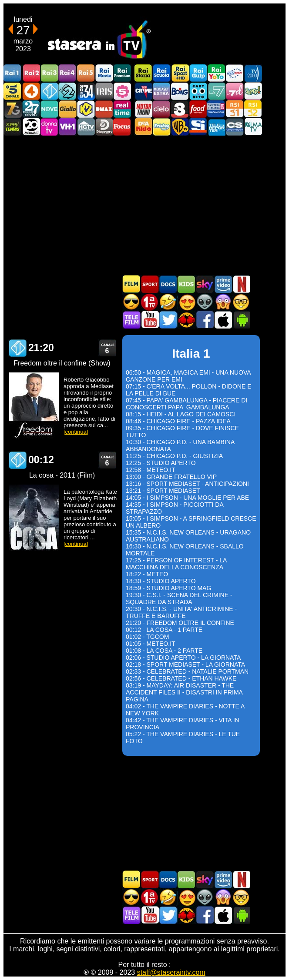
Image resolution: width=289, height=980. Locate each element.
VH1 (67, 127)
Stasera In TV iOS (223, 320)
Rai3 (49, 73)
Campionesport (235, 127)
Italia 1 (49, 91)
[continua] (76, 432)
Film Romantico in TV (186, 302)
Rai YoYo (216, 73)
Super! (253, 91)
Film (131, 284)
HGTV (86, 127)
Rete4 (31, 91)
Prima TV (150, 302)
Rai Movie (104, 73)
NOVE (49, 109)
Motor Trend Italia (143, 109)
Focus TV (122, 127)
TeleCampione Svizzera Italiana (216, 109)
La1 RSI (235, 109)
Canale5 (13, 91)
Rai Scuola (161, 73)
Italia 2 (67, 91)
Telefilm (131, 320)
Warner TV (180, 127)
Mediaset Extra (161, 91)
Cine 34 (86, 91)
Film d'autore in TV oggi (241, 302)
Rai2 (31, 73)
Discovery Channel (104, 127)
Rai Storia (143, 73)
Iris (104, 91)
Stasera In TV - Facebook (205, 320)
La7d (235, 91)
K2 (86, 109)
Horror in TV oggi (223, 302)
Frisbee (161, 127)
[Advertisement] (144, 205)
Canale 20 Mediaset (31, 127)
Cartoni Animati (186, 284)
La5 (122, 91)
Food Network (198, 109)
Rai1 (13, 73)
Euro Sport (235, 73)
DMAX (104, 109)
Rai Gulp (198, 73)
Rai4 (67, 73)
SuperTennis (13, 127)
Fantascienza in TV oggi (205, 302)
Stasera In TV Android (241, 320)
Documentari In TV (168, 284)
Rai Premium (122, 73)
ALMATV (253, 127)
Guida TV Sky (205, 284)
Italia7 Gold (13, 109)
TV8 (180, 109)
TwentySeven (31, 109)
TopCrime (143, 91)
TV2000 (253, 73)
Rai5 (86, 73)
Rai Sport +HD (180, 73)
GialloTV (67, 109)
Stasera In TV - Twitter (168, 320)
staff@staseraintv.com (171, 972)
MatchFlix (186, 320)
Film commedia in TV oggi (168, 302)
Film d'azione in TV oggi (131, 302)
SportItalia (198, 127)
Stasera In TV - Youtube (150, 320)
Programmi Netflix (241, 284)
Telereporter (216, 127)
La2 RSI (253, 109)
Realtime (122, 109)
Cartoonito (198, 91)
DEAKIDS (143, 127)
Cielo (161, 109)
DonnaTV (49, 127)
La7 (216, 91)
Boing (180, 91)
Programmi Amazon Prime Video (223, 284)
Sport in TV (150, 284)
